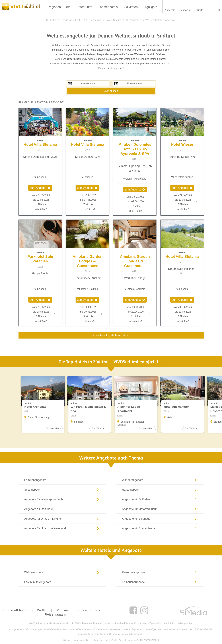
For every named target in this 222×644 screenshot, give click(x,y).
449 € (183, 209)
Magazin (185, 10)
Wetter (42, 610)
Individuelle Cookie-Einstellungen (116, 640)
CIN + (40, 150)
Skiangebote (62, 489)
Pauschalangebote (160, 572)
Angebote (170, 10)
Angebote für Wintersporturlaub (62, 499)
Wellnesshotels (62, 572)
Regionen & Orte (59, 7)
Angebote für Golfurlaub (160, 499)
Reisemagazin (56, 614)
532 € (41, 209)
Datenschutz (92, 640)
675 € (88, 321)
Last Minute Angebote (62, 582)
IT (219, 10)
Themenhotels (108, 7)
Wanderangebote (160, 480)
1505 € (136, 321)
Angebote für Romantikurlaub (160, 528)
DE (215, 10)
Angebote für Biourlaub (160, 519)
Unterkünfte (84, 7)
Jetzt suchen (111, 91)
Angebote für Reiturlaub (62, 509)
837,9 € (88, 209)
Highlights (150, 7)
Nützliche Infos (89, 610)
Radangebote (160, 489)
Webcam (62, 610)
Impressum (78, 640)
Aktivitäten (131, 7)
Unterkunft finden (15, 610)
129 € (41, 321)
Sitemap (67, 640)
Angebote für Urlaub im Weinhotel (62, 528)
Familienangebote (62, 480)
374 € (136, 211)
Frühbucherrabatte (160, 582)
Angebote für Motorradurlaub (160, 509)
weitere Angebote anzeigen (113, 335)
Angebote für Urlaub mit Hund (62, 519)
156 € (183, 321)
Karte (200, 10)
